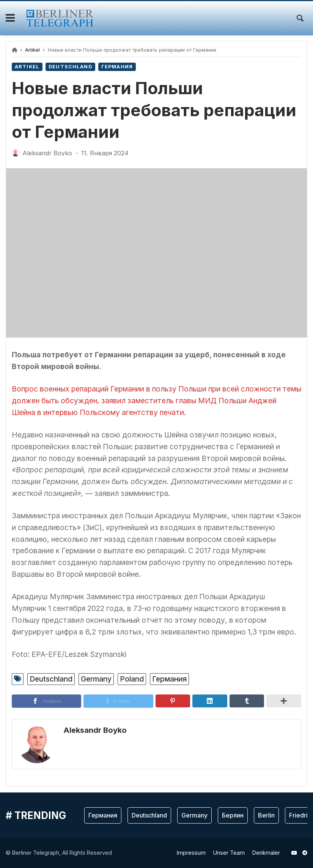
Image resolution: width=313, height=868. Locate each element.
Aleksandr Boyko (95, 730)
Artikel (32, 50)
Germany (96, 679)
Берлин (233, 815)
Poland (132, 679)
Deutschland (70, 67)
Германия (117, 67)
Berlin (266, 815)
